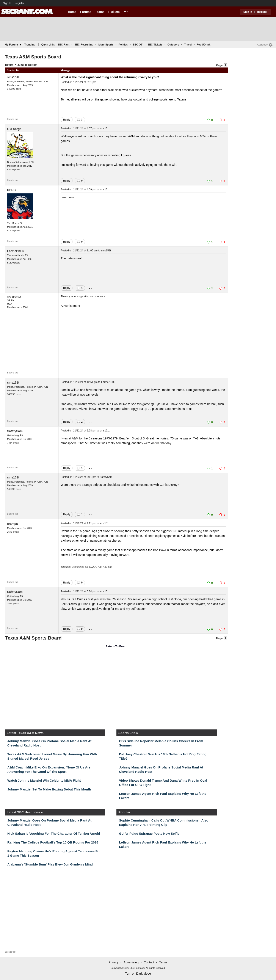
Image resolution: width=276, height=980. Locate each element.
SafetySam (15, 431)
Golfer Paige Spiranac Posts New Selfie (149, 833)
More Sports (106, 45)
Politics (123, 45)
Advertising (131, 962)
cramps (13, 524)
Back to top (13, 119)
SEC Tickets (155, 45)
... (126, 11)
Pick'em (114, 12)
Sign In (7, 3)
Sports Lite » (128, 733)
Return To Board (116, 646)
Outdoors (173, 45)
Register (20, 3)
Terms (163, 962)
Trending (30, 45)
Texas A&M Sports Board (33, 57)
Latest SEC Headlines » (25, 812)
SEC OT (138, 45)
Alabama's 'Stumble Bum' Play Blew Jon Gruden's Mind (50, 864)
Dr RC (11, 190)
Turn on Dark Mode (138, 974)
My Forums (13, 45)
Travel (188, 45)
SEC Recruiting (84, 45)
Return (9, 65)
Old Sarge (14, 129)
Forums (86, 12)
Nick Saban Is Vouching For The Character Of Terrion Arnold (54, 833)
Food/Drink (203, 45)
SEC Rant (64, 45)
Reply (67, 120)
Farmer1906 (16, 251)
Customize (263, 45)
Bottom (33, 65)
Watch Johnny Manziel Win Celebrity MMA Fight (44, 780)
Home (72, 12)
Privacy (113, 962)
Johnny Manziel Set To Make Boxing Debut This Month (49, 789)
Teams (100, 12)
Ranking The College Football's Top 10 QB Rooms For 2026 (53, 842)
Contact (149, 962)
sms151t (13, 77)
